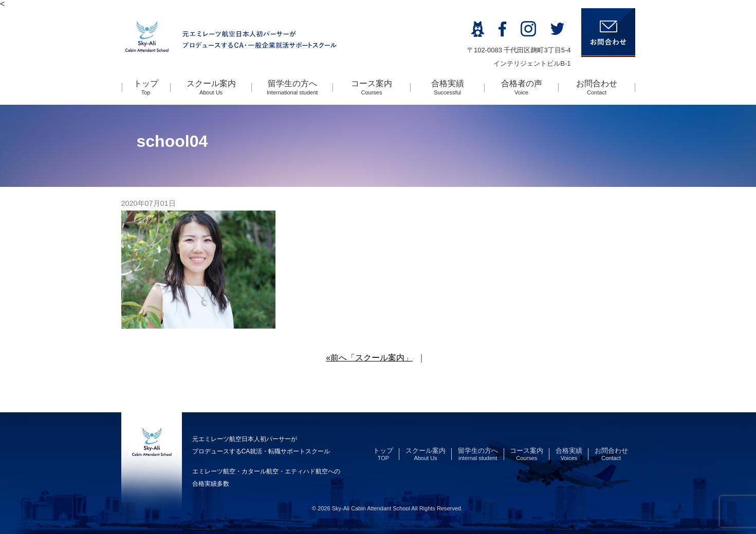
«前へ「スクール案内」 (369, 358)
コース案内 (372, 87)
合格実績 (448, 87)
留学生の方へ (292, 87)
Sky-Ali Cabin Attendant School (371, 508)
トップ (146, 87)
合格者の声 (522, 87)
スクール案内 (211, 87)
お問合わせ (597, 87)
